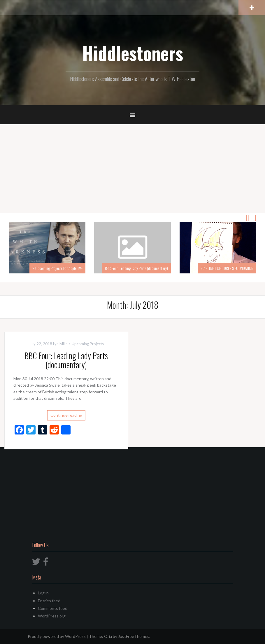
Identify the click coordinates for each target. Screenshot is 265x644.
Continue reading (66, 415)
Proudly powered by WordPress (57, 636)
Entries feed (49, 601)
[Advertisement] (132, 170)
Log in (43, 593)
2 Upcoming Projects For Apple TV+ (57, 268)
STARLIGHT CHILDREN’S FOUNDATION (227, 268)
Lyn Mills (60, 344)
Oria (108, 636)
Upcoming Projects (88, 344)
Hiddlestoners (133, 53)
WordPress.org (52, 616)
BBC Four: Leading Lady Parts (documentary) (136, 268)
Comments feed (53, 608)
